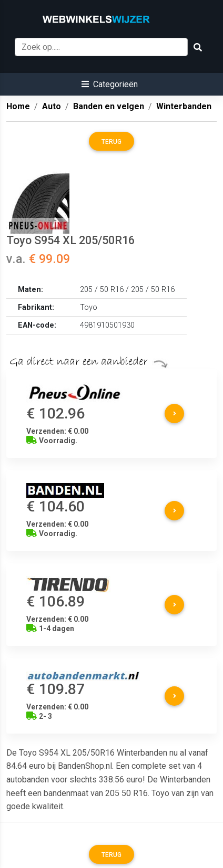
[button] (110, 84)
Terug (111, 142)
